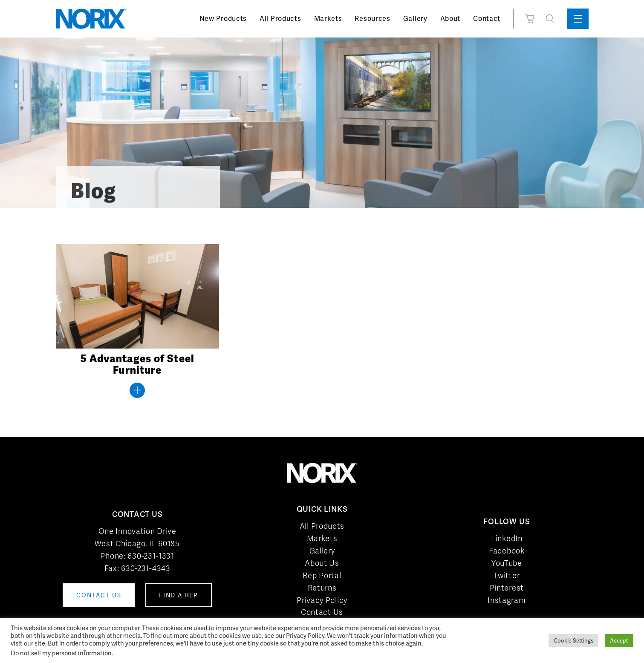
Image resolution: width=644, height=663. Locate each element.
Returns (322, 588)
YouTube (507, 563)
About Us (322, 563)
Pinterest (507, 588)
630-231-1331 (151, 556)
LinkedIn (507, 538)
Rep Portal (322, 575)
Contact (487, 19)
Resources (372, 19)
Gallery (415, 19)
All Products (280, 19)
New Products (223, 19)
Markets (328, 19)
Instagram (507, 600)
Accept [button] (619, 641)
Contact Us (322, 612)
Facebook (507, 551)
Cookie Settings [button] (573, 641)
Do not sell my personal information (61, 653)
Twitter (507, 575)
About (451, 19)
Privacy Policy (322, 600)
